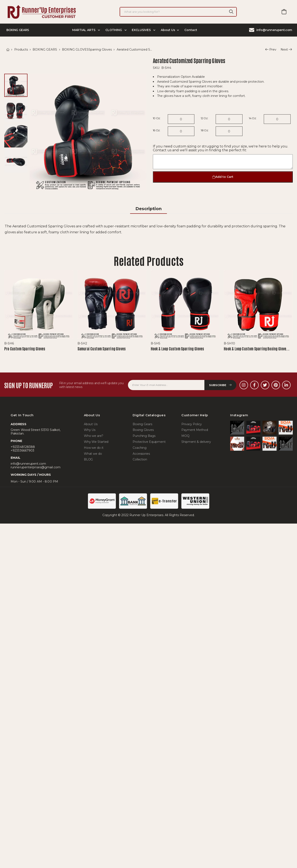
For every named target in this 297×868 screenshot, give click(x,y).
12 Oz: (204, 118)
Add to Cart (223, 177)
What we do (93, 454)
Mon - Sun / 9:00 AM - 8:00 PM (34, 482)
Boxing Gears (142, 424)
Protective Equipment (149, 442)
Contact (191, 30)
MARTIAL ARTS (84, 30)
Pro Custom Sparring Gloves (25, 348)
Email (16, 458)
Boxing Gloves (143, 430)
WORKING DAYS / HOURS (31, 475)
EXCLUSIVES (142, 30)
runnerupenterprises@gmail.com (36, 467)
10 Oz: (157, 118)
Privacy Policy (192, 424)
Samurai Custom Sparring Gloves (102, 348)
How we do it (94, 448)
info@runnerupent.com (271, 30)
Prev (271, 50)
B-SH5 (155, 343)
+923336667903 (22, 451)
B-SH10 (229, 343)
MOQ (185, 436)
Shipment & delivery (196, 442)
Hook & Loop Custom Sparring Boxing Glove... (257, 348)
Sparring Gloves (100, 50)
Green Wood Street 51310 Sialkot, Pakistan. (36, 432)
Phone (16, 441)
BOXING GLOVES (75, 50)
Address (19, 424)
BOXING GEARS (45, 50)
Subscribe (220, 385)
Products (21, 50)
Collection (140, 459)
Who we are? (94, 436)
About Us (168, 30)
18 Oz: (205, 130)
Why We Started (96, 442)
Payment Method (195, 430)
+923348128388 (23, 447)
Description (148, 209)
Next (284, 50)
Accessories (141, 454)
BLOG (88, 459)
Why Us (90, 430)
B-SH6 (9, 343)
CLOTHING (114, 30)
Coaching (140, 448)
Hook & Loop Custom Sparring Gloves (177, 348)
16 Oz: (157, 130)
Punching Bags (144, 436)
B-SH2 (82, 343)
